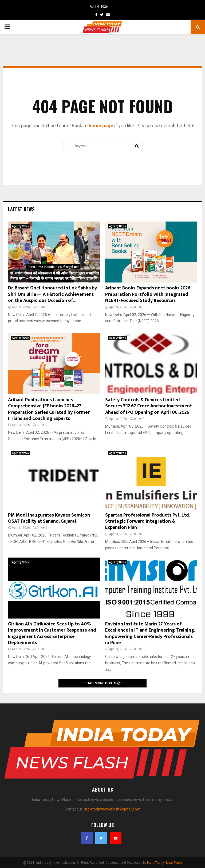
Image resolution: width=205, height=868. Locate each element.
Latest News (21, 209)
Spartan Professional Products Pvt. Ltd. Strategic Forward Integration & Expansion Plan (147, 521)
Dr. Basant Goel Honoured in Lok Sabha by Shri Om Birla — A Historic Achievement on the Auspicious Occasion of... (52, 294)
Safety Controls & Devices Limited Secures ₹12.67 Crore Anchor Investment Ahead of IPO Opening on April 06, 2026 (149, 406)
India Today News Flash (164, 863)
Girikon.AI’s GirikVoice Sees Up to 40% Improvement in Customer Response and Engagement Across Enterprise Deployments (52, 633)
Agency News (20, 226)
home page (101, 126)
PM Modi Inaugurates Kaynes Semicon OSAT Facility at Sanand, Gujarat (49, 518)
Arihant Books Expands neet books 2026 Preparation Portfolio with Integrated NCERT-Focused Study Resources (148, 294)
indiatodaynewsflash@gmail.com (112, 809)
